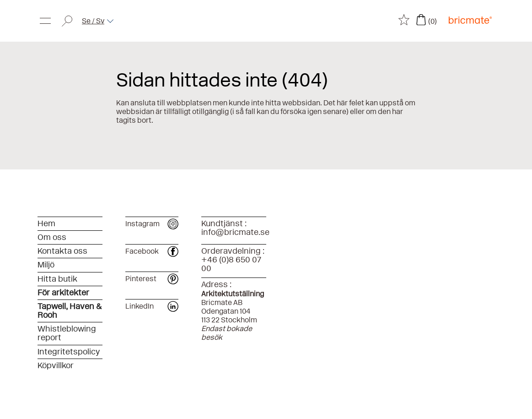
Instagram (152, 224)
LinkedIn (152, 306)
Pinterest (152, 279)
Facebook (152, 251)
